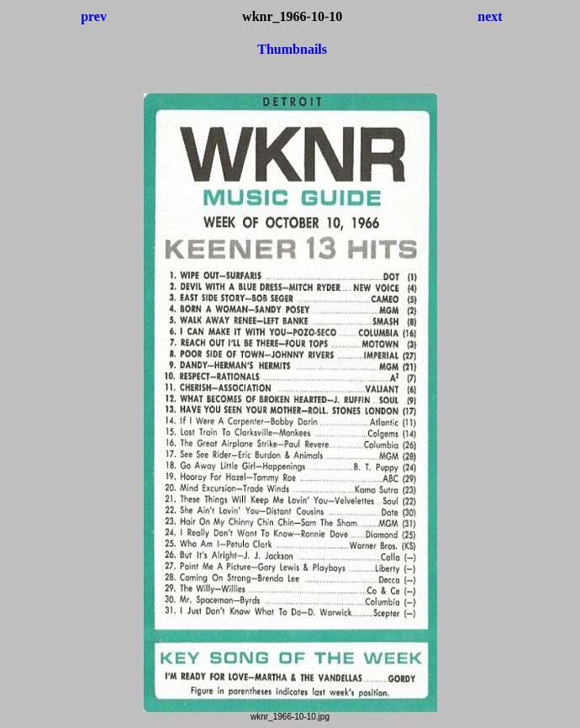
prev (94, 16)
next (490, 16)
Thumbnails (292, 49)
